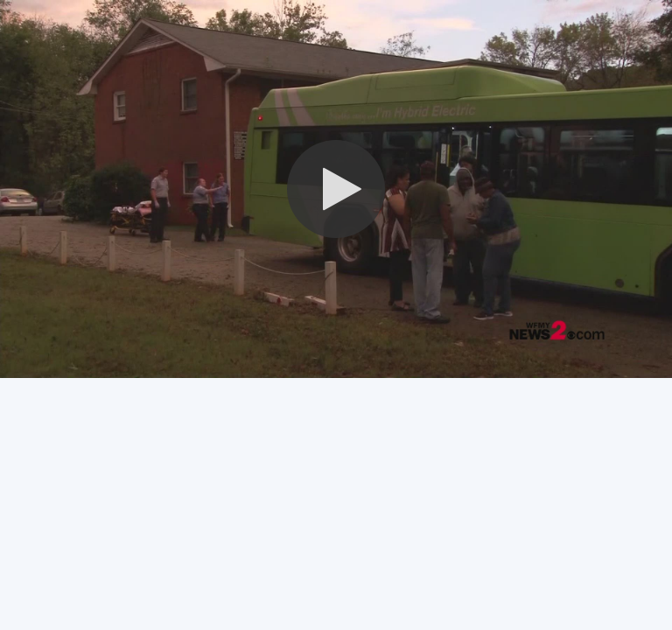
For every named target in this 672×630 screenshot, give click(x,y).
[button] (336, 189)
